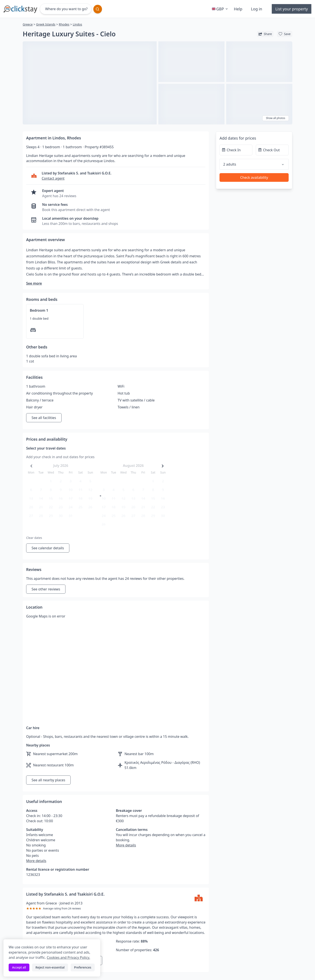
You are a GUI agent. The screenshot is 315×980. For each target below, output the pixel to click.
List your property (292, 9)
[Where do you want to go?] (66, 9)
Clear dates (34, 538)
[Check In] (236, 150)
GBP (220, 9)
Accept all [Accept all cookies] (19, 967)
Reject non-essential (50, 967)
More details (36, 861)
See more (34, 283)
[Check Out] (272, 150)
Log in (257, 9)
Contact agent (53, 178)
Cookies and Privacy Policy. (68, 957)
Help (238, 9)
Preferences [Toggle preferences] (83, 967)
